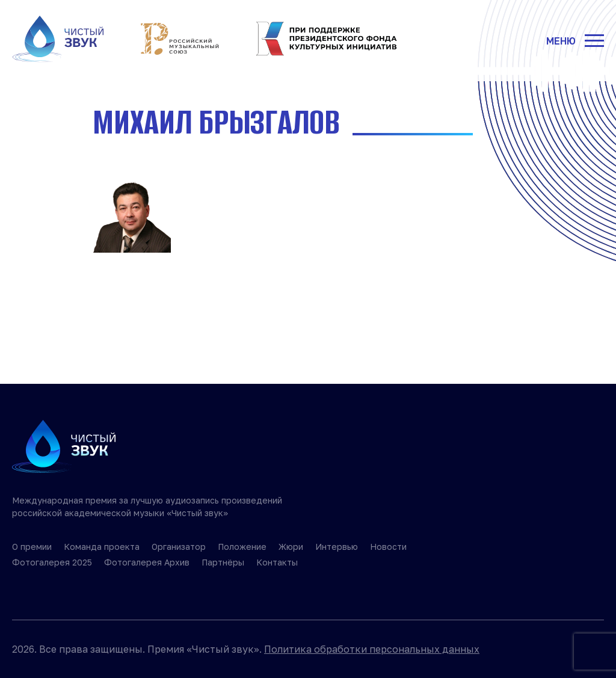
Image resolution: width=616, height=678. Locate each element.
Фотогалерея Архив (147, 562)
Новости (388, 547)
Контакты (277, 562)
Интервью (337, 547)
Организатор (179, 547)
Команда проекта (102, 547)
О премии (32, 547)
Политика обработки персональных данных (372, 649)
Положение (242, 547)
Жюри (291, 547)
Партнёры (223, 562)
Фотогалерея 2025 (52, 562)
